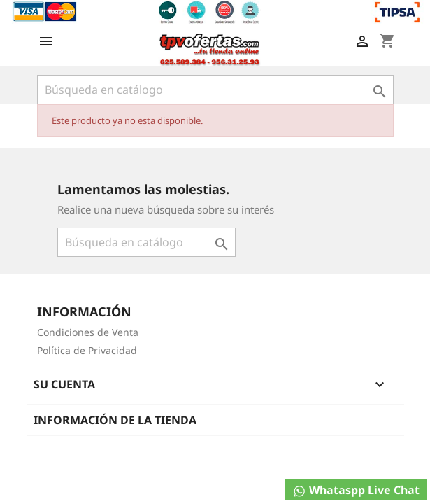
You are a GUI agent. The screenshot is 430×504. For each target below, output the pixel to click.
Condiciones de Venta (88, 332)
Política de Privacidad (87, 350)
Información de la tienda (115, 420)
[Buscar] (215, 90)
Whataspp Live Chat (356, 490)
